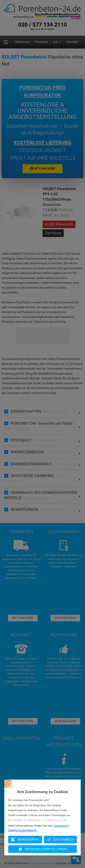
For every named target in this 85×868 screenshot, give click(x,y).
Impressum (61, 826)
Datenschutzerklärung (22, 830)
